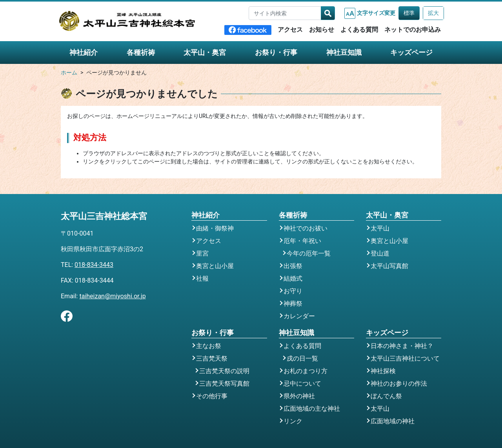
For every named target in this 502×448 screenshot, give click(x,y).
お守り (293, 291)
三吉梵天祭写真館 (224, 384)
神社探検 (383, 371)
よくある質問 (359, 30)
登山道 (380, 253)
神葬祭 (293, 304)
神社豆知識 (344, 53)
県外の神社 (299, 396)
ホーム (69, 73)
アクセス (290, 30)
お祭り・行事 (276, 53)
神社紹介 (84, 53)
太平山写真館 (389, 266)
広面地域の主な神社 (312, 409)
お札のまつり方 (306, 371)
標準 (409, 13)
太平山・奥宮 (205, 53)
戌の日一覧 (302, 358)
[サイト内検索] (285, 13)
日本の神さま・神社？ (402, 346)
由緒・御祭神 (215, 228)
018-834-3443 (94, 265)
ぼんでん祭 (386, 396)
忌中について (302, 384)
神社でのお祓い (306, 228)
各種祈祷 (141, 53)
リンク (293, 421)
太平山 (380, 228)
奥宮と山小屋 (215, 266)
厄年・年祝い (302, 241)
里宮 (202, 253)
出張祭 (293, 266)
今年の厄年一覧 (309, 253)
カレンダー (299, 316)
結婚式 (293, 278)
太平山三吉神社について (405, 358)
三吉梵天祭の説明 (224, 371)
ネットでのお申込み (413, 30)
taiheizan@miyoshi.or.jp (112, 296)
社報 (202, 278)
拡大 (433, 13)
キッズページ (411, 53)
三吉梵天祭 (212, 358)
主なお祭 (209, 346)
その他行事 (212, 396)
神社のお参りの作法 (399, 384)
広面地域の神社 (393, 421)
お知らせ (322, 30)
